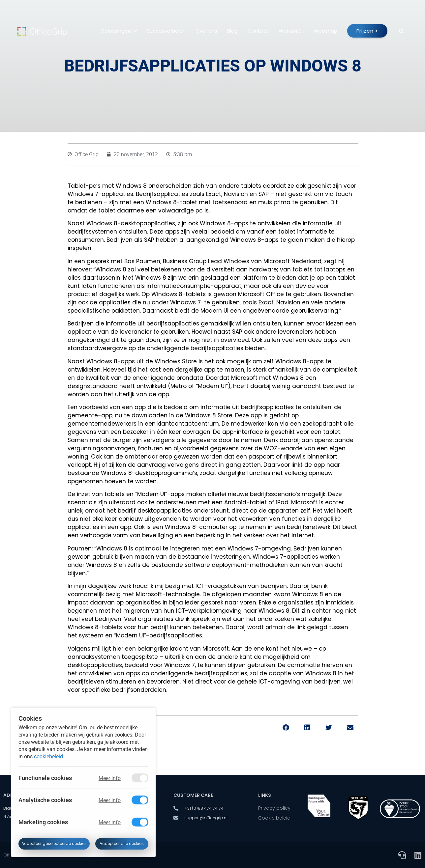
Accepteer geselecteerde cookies (54, 844)
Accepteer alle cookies (122, 844)
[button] (286, 728)
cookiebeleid (48, 756)
